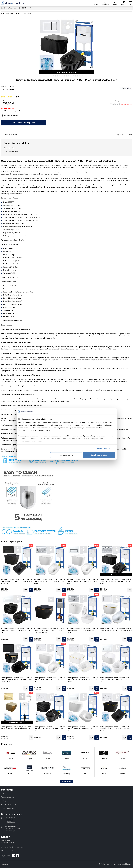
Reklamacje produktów (9, 805)
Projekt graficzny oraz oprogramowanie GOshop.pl (116, 864)
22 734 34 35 (9, 851)
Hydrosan (12, 89)
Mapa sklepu (5, 864)
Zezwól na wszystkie (99, 455)
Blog (3, 793)
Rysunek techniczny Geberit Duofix (12, 240)
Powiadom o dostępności (24, 123)
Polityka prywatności (8, 808)
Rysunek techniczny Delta (9, 277)
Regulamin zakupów (8, 797)
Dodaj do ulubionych (11, 135)
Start (3, 14)
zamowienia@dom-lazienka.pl (14, 847)
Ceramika (10, 14)
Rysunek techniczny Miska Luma (11, 321)
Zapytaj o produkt (126, 135)
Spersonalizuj (66, 455)
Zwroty (3, 801)
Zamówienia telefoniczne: (16, 8)
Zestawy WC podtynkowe (23, 14)
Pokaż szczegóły (104, 448)
